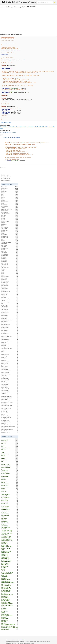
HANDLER (10, 505)
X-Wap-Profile (10, 496)
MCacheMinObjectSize (10, 398)
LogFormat (10, 357)
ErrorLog (10, 414)
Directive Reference (5, 179)
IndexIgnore (26, 127)
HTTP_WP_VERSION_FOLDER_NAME (10, 628)
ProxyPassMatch (10, 372)
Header (10, 197)
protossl (10, 469)
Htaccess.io (9, 640)
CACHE (10, 488)
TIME (10, 452)
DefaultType (10, 335)
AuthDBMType (10, 410)
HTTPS (10, 445)
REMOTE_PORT (10, 611)
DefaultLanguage (10, 286)
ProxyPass (10, 350)
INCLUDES (10, 449)
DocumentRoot (10, 311)
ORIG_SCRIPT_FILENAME (10, 604)
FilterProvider (10, 259)
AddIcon (10, 301)
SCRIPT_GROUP (10, 596)
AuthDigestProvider (10, 347)
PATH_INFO (10, 518)
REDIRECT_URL (10, 545)
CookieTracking (10, 383)
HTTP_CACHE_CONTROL (10, 547)
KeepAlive (10, 287)
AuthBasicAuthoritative (10, 348)
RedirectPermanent (10, 302)
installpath (10, 610)
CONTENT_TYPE (10, 511)
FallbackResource (10, 281)
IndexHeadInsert (10, 333)
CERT (10, 550)
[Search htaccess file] (45, 2)
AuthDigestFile (10, 369)
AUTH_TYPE (10, 575)
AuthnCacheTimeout (10, 425)
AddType (10, 208)
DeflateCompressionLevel (10, 320)
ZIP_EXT (10, 613)
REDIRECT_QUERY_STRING (10, 572)
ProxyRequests (10, 399)
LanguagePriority (10, 327)
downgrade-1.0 (10, 502)
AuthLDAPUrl (10, 359)
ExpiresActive (13, 127)
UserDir (10, 329)
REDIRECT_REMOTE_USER (10, 595)
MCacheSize (10, 404)
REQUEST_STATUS (10, 599)
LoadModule (10, 319)
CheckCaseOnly (10, 366)
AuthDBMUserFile (10, 390)
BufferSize (10, 423)
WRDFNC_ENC (10, 554)
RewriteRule (52, 127)
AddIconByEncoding (10, 339)
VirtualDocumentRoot (10, 242)
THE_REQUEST (10, 472)
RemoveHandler (10, 277)
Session (10, 250)
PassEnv (10, 351)
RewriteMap (10, 342)
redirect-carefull (10, 566)
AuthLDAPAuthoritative (10, 405)
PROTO (10, 482)
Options (30, 127)
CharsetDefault (10, 322)
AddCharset (10, 229)
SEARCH (10, 517)
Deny (10, 196)
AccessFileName (10, 386)
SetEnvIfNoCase (10, 221)
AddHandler (10, 245)
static (10, 451)
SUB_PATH (10, 623)
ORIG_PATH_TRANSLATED (10, 605)
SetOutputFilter (10, 227)
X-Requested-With (10, 487)
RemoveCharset (10, 338)
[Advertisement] (29, 20)
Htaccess (15, 640)
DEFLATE (10, 443)
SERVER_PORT (10, 457)
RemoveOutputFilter (10, 374)
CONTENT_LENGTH (10, 563)
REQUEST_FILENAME (10, 439)
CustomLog (10, 356)
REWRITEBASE (10, 500)
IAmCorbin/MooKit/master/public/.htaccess (17, 7)
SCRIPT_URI (10, 578)
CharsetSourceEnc (10, 324)
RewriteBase (10, 191)
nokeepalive (10, 499)
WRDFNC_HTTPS (10, 557)
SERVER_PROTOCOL (10, 592)
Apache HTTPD (22, 640)
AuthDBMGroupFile (10, 392)
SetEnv (10, 241)
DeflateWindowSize (10, 432)
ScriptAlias (10, 353)
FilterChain (10, 257)
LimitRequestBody (10, 292)
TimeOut (10, 296)
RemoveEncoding (10, 362)
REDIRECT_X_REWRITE (10, 560)
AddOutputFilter (10, 268)
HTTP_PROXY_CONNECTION (10, 583)
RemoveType (10, 295)
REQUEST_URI (12, 132)
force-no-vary (10, 460)
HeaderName (10, 298)
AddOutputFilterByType (10, 209)
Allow (3, 7)
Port (10, 239)
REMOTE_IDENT (10, 601)
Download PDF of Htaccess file (12, 138)
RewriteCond (40, 127)
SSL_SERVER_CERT (10, 584)
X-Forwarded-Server (10, 581)
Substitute (10, 332)
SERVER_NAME (10, 484)
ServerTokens (10, 235)
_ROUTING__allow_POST (10, 533)
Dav (10, 304)
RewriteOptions (10, 256)
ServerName (10, 308)
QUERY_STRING (4, 132)
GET (10, 461)
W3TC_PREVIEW (10, 506)
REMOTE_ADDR (10, 485)
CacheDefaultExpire (10, 422)
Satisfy (10, 233)
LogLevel (10, 381)
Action (10, 272)
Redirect (10, 200)
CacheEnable (10, 419)
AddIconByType (10, 326)
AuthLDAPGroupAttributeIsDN (10, 426)
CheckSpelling (10, 316)
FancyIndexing (10, 283)
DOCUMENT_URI (9, 629)
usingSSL (10, 569)
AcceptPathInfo (10, 289)
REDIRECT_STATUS (10, 464)
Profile (10, 490)
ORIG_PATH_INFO (10, 619)
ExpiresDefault (10, 206)
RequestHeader (10, 230)
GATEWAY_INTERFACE (10, 574)
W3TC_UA (10, 520)
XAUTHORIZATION (10, 527)
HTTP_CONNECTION (10, 551)
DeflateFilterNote (10, 344)
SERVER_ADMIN (10, 514)
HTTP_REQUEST (10, 553)
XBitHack (10, 323)
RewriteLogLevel (10, 354)
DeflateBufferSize (10, 413)
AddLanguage (10, 310)
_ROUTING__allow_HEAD (10, 530)
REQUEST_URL (10, 544)
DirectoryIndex (10, 211)
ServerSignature (10, 254)
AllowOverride (10, 263)
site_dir (10, 607)
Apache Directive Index (6, 177)
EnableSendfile (10, 387)
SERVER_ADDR (10, 470)
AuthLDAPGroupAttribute (10, 429)
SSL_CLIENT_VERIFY (10, 586)
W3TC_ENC (10, 491)
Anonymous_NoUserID (10, 407)
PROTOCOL (10, 622)
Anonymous (10, 278)
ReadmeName (10, 293)
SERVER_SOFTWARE (10, 589)
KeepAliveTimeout (10, 431)
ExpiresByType (20, 127)
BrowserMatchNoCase (10, 336)
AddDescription (10, 307)
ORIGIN (10, 458)
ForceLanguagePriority (10, 341)
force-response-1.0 (10, 509)
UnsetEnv (10, 345)
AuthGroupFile (10, 265)
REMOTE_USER (10, 503)
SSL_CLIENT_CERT (10, 587)
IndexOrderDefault (10, 317)
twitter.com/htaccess (6, 180)
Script (2, 128)
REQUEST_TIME (10, 598)
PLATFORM (10, 608)
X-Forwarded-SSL (10, 614)
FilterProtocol (10, 260)
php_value (35, 127)
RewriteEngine (46, 127)
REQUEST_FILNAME (10, 559)
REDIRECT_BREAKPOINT (10, 616)
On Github (4, 123)
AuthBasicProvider (10, 299)
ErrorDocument (6, 127)
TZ (10, 493)
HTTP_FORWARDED (10, 580)
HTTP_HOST (10, 442)
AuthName (10, 247)
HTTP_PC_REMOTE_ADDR (10, 541)
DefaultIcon (10, 314)
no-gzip (10, 455)
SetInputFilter (10, 375)
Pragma (10, 478)
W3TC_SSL (10, 512)
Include (10, 223)
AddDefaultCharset (10, 214)
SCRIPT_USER (10, 620)
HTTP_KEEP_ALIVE (10, 548)
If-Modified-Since (10, 515)
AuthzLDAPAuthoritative (10, 371)
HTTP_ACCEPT (10, 508)
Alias (10, 271)
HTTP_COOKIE (10, 481)
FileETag (10, 218)
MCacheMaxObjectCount (10, 402)
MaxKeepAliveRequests (10, 396)
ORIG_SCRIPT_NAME (10, 602)
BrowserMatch (10, 236)
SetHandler (10, 269)
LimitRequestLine (10, 420)
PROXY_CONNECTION (10, 538)
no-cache (10, 479)
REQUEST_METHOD (10, 467)
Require (10, 217)
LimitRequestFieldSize (10, 417)
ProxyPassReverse (10, 377)
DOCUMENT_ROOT (10, 473)
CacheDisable (10, 363)
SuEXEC (10, 428)
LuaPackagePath (10, 380)
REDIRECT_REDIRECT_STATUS (10, 626)
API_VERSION (10, 577)
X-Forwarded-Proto (10, 494)
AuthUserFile (10, 253)
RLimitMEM (10, 411)
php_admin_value (10, 305)
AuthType (10, 251)
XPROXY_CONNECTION (10, 539)
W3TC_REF (10, 524)
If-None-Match (10, 521)
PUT (10, 475)
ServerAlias (10, 393)
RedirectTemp (10, 248)
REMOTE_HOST (10, 523)
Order (10, 199)
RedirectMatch (10, 238)
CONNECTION (10, 526)
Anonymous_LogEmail (10, 408)
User (10, 226)
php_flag (10, 220)
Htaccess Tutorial (5, 175)
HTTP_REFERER (10, 476)
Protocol (10, 290)
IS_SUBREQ (10, 529)
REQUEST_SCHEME (10, 562)
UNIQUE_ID (10, 617)
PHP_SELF (10, 593)
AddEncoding (10, 224)
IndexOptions (10, 280)
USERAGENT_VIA (10, 535)
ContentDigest (10, 330)
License (9, 123)
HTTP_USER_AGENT (10, 466)
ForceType (10, 266)
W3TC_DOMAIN (10, 565)
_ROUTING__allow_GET (10, 532)
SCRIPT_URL (10, 542)
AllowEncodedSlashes (10, 389)
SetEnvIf (10, 232)
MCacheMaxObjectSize (10, 401)
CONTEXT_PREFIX (10, 497)
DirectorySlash (10, 284)
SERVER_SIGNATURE (10, 590)
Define (10, 275)
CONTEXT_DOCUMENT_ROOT (10, 625)
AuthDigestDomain (10, 384)
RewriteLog (10, 360)
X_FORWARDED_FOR (10, 536)
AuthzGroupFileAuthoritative (10, 395)
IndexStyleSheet (10, 313)
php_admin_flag (10, 365)
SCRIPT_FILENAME (10, 448)
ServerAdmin (10, 368)
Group (10, 274)
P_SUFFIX (10, 568)
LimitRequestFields (10, 416)
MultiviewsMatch (10, 378)
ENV (10, 446)
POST (10, 463)
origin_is (10, 571)
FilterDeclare (10, 262)
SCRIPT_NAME (10, 556)
